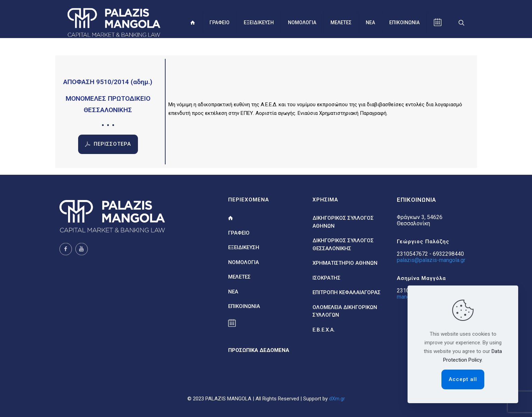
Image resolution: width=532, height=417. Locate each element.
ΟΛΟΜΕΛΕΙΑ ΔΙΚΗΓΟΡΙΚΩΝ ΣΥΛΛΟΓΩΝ (345, 311)
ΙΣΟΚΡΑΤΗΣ (326, 278)
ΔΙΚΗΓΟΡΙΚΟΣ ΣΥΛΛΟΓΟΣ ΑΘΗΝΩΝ (343, 222)
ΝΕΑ (233, 292)
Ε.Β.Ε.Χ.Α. (324, 330)
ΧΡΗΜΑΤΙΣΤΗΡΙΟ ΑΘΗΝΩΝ (345, 263)
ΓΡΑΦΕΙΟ (239, 233)
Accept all (463, 379)
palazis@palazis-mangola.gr (431, 260)
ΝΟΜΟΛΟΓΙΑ (244, 262)
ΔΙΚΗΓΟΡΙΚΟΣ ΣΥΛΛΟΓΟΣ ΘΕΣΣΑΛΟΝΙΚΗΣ (343, 244)
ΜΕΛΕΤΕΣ (239, 277)
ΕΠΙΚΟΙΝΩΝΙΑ (244, 306)
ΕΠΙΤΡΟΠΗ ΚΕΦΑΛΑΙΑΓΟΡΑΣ (347, 292)
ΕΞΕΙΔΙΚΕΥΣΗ (244, 247)
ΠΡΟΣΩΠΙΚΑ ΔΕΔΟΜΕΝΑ (259, 350)
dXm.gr (337, 399)
